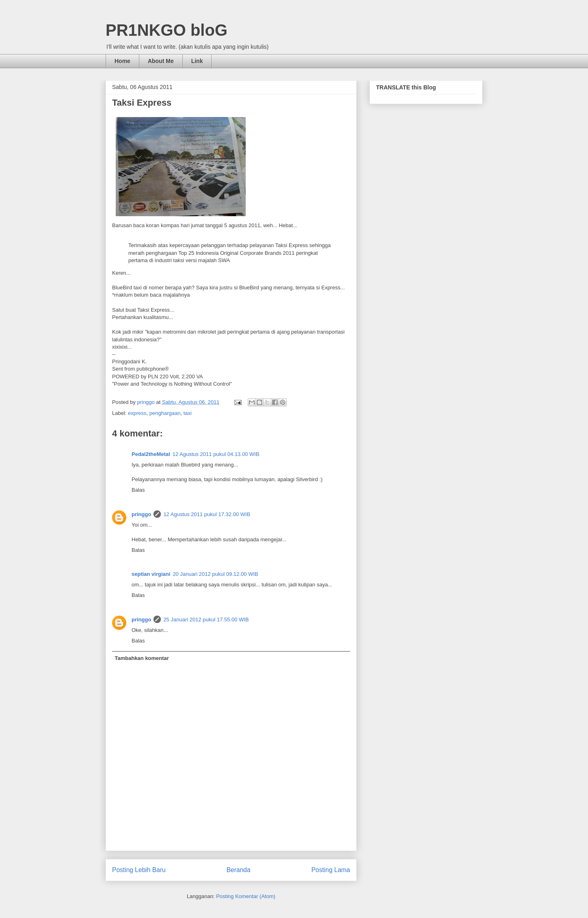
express (137, 413)
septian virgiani (151, 574)
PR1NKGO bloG (166, 30)
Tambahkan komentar (142, 658)
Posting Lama (331, 870)
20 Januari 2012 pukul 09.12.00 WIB (215, 574)
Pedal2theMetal (151, 454)
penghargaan (165, 413)
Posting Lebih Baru (139, 870)
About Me (161, 61)
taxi (188, 413)
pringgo (141, 514)
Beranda (239, 870)
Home (122, 61)
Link (197, 61)
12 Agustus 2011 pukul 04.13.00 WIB (216, 454)
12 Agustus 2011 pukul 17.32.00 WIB (207, 514)
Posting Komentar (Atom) (246, 896)
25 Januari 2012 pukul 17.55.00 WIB (206, 620)
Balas (138, 490)
